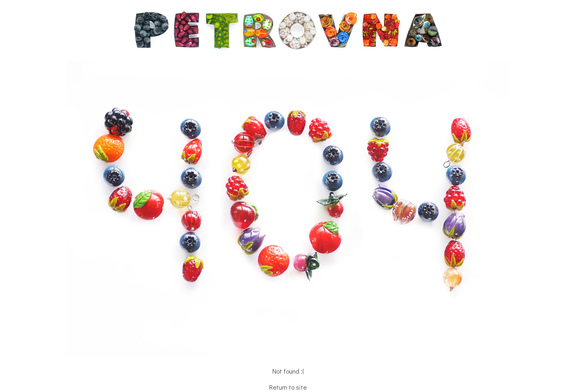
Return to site (288, 387)
